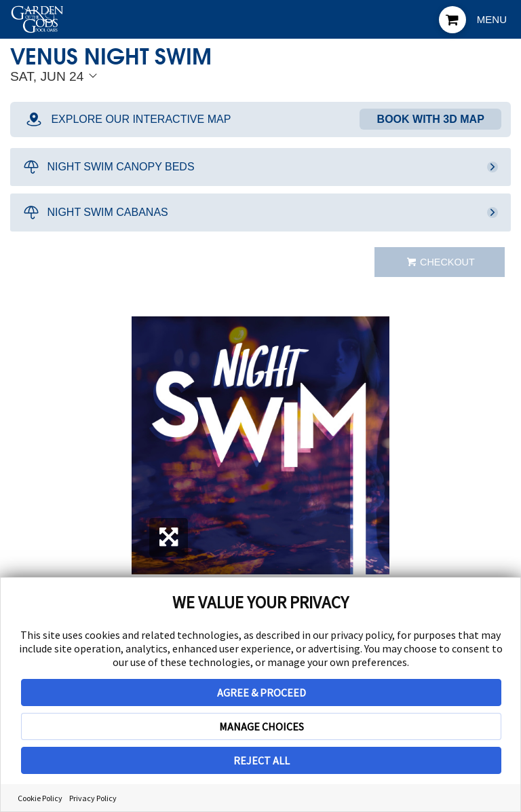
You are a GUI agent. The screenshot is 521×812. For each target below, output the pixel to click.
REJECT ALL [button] (262, 760)
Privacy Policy (93, 798)
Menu (492, 19)
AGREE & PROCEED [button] (262, 693)
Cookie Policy (40, 798)
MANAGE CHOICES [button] (262, 726)
